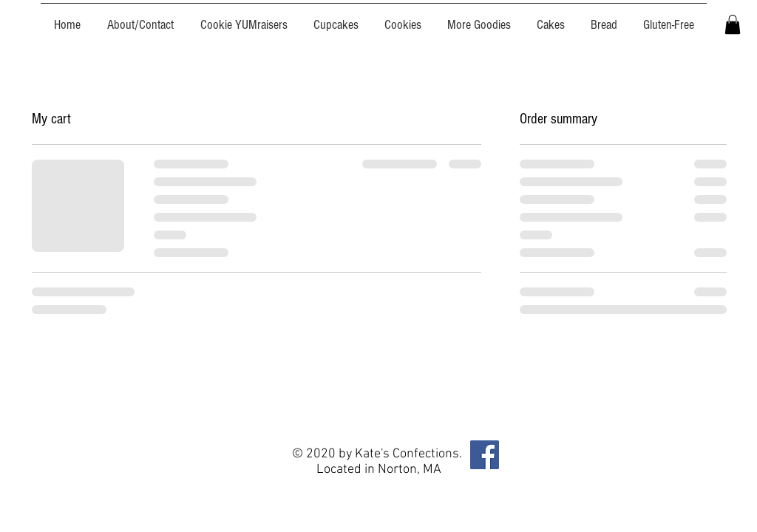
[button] (733, 24)
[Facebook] (485, 455)
